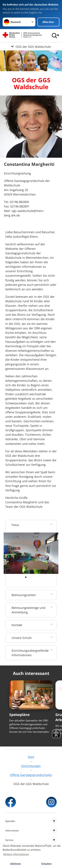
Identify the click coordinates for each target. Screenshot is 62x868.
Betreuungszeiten (24, 595)
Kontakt (17, 625)
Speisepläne (19, 715)
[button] (26, 577)
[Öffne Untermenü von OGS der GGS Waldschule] (31, 46)
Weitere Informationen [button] (16, 854)
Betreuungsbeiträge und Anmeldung (28, 610)
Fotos (15, 525)
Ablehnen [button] (16, 864)
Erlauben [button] (46, 864)
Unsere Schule (22, 638)
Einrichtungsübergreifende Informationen (30, 653)
